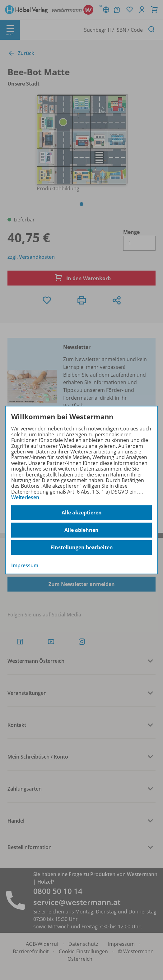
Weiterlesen (25, 497)
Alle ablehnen (81, 530)
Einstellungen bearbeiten (82, 547)
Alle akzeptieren (82, 513)
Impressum (25, 565)
